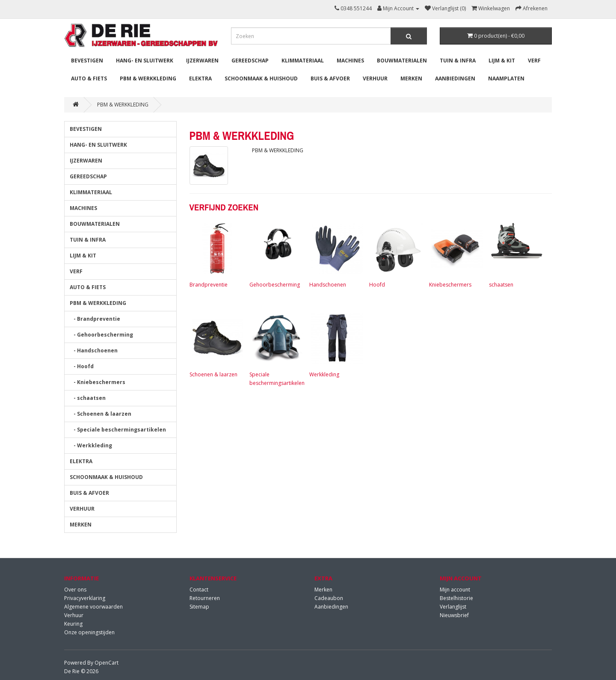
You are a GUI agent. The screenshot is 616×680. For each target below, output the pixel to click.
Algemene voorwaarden (93, 607)
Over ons (75, 590)
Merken (323, 590)
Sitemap (199, 607)
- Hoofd (82, 366)
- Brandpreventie (95, 319)
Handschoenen (335, 254)
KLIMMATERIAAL (303, 61)
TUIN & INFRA (458, 61)
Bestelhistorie (456, 598)
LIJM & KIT (502, 61)
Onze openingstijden (89, 632)
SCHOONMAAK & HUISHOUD (261, 78)
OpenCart (107, 663)
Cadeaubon (329, 598)
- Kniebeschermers (98, 382)
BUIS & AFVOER (330, 78)
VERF (534, 61)
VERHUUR (375, 78)
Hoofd (395, 254)
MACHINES (350, 61)
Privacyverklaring (85, 598)
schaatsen (515, 254)
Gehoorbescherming (275, 254)
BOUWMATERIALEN (402, 61)
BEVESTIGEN (87, 61)
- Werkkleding (91, 445)
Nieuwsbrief (454, 615)
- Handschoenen (94, 350)
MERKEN (411, 78)
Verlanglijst (453, 607)
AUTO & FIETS (89, 78)
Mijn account (455, 590)
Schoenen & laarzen (215, 344)
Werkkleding (335, 344)
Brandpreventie (215, 254)
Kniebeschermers (455, 254)
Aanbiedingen (455, 78)
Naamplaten (506, 78)
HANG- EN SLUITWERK (145, 61)
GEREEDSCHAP (250, 61)
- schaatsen (88, 398)
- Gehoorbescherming (101, 335)
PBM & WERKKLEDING (148, 78)
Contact (199, 590)
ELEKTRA (200, 78)
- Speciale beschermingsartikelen (118, 430)
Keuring (73, 624)
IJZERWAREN (202, 61)
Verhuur (74, 615)
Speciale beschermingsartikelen (277, 349)
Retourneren (205, 598)
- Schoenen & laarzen (101, 414)
